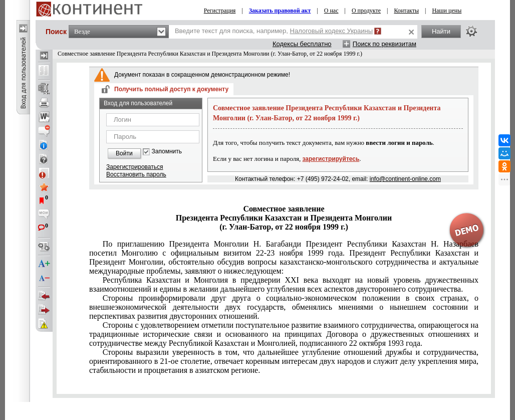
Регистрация (220, 11)
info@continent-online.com (405, 179)
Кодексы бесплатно (302, 44)
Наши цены (447, 11)
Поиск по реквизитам (384, 44)
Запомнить (167, 152)
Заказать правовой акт (280, 11)
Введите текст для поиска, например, (274, 31)
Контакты (406, 11)
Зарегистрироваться (135, 167)
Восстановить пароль (136, 174)
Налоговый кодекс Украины (332, 31)
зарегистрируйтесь (331, 159)
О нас (331, 11)
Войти (124, 153)
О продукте (366, 11)
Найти (441, 31)
